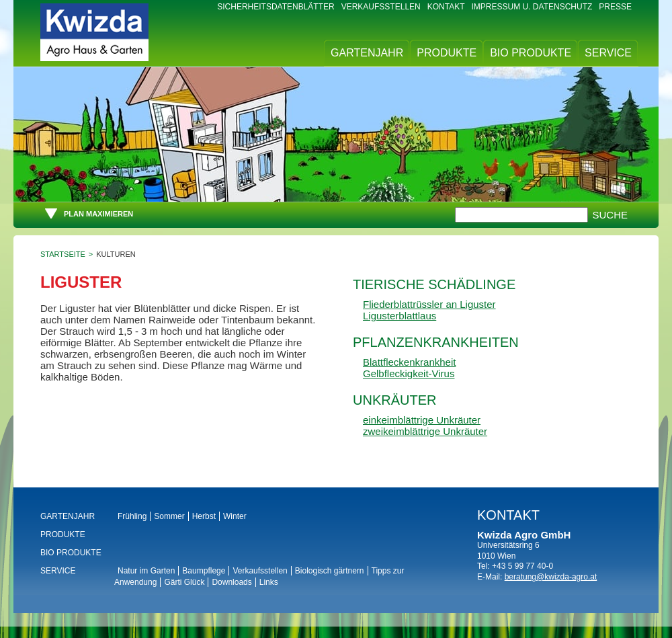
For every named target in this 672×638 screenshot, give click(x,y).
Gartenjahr (367, 53)
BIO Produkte (531, 53)
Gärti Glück (184, 582)
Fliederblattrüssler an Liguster (429, 304)
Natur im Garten (146, 571)
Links (269, 582)
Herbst (204, 516)
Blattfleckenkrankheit (409, 362)
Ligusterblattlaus (400, 316)
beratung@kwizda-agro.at (551, 577)
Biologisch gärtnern (330, 571)
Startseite (63, 254)
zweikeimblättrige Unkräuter (425, 431)
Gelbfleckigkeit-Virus (409, 373)
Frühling (132, 516)
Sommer (169, 516)
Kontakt (446, 7)
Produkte (447, 53)
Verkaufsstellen (381, 7)
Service (608, 53)
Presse (615, 7)
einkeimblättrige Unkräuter (422, 420)
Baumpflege (204, 571)
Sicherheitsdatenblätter (276, 7)
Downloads (232, 582)
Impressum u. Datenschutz (532, 7)
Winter (235, 516)
